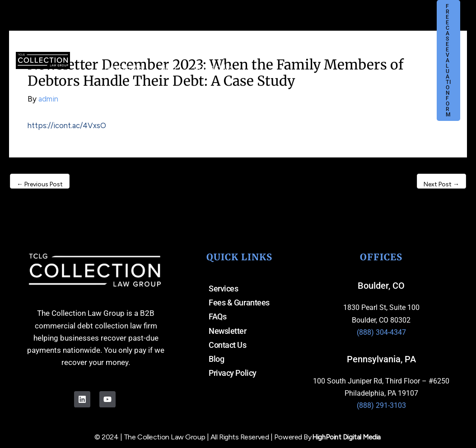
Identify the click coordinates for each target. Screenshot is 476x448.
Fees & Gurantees (239, 303)
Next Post (441, 184)
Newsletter (228, 332)
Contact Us (228, 346)
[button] (245, 54)
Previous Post (40, 184)
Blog (216, 360)
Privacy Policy (233, 375)
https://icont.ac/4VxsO (68, 125)
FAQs (217, 317)
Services (223, 289)
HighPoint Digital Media (346, 436)
